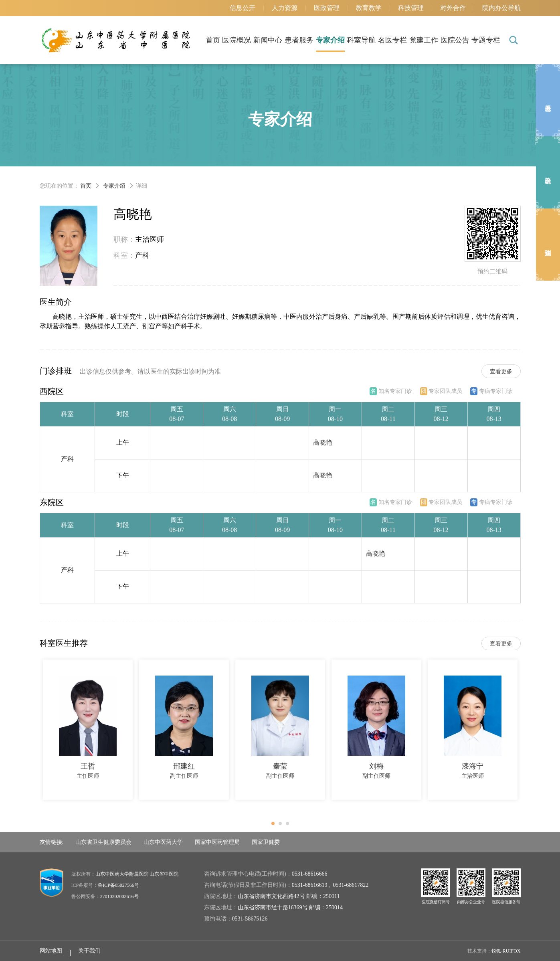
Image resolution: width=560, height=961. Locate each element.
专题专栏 (486, 40)
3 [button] (290, 826)
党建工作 (424, 40)
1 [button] (275, 826)
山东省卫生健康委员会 (103, 842)
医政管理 (327, 8)
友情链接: (52, 842)
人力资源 (285, 8)
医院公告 (455, 40)
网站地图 (51, 951)
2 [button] (283, 826)
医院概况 (237, 40)
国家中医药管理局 (217, 842)
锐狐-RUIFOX (506, 951)
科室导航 (361, 40)
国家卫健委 (266, 842)
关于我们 (89, 951)
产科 (142, 255)
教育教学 (369, 8)
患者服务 (299, 40)
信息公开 (243, 8)
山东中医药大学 (163, 842)
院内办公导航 (501, 8)
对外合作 (453, 8)
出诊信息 (548, 172)
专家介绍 (330, 40)
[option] (88, 730)
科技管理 (411, 8)
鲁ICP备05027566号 (118, 885)
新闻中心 (268, 40)
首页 (213, 40)
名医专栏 (392, 40)
